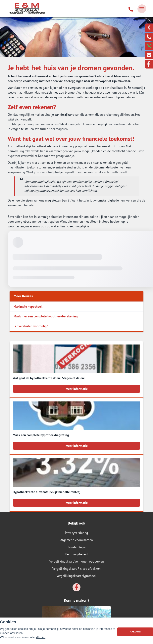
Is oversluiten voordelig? (31, 326)
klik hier (41, 637)
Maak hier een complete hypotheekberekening (46, 316)
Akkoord (135, 632)
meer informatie (77, 389)
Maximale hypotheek (28, 306)
